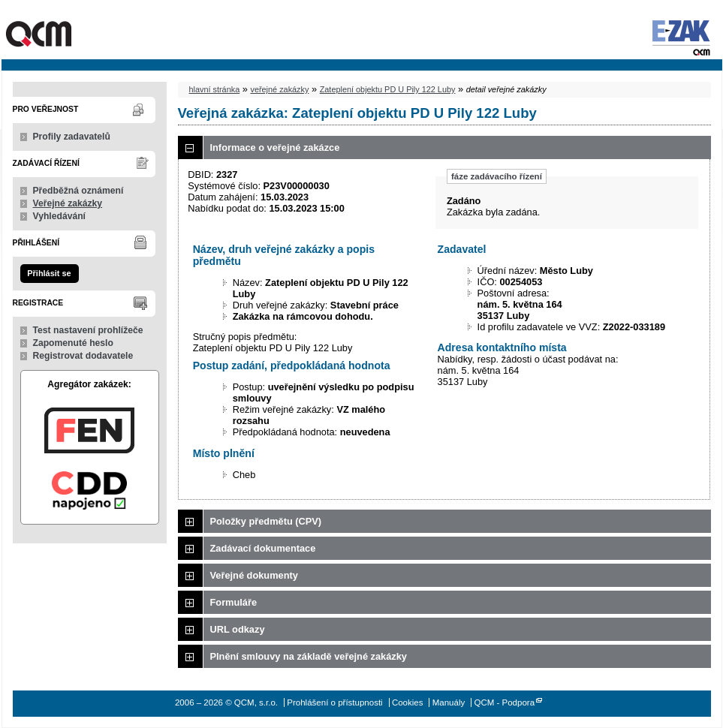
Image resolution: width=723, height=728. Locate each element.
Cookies (408, 702)
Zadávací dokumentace (263, 548)
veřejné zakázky (279, 89)
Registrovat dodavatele (83, 356)
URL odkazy (238, 629)
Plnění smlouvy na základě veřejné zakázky (309, 656)
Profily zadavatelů (72, 137)
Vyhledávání (60, 216)
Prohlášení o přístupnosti (334, 702)
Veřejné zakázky (68, 203)
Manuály (449, 702)
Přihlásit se (49, 273)
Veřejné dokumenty (254, 575)
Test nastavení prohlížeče (88, 330)
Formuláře (234, 602)
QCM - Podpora (504, 702)
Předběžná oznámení (78, 191)
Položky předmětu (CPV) (266, 521)
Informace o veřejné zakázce (275, 147)
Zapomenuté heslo (73, 343)
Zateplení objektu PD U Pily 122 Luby (388, 89)
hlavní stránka (215, 89)
